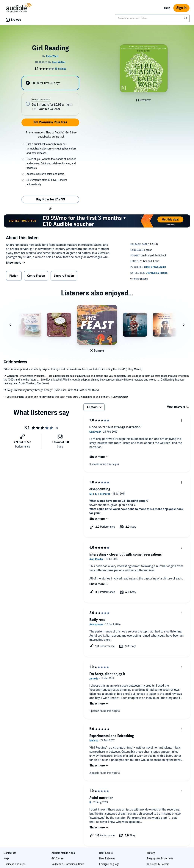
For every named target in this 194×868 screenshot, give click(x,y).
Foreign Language (109, 864)
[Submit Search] (186, 18)
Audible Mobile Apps (63, 853)
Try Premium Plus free (50, 122)
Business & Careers (158, 864)
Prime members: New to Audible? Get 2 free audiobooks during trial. (51, 135)
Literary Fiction (64, 276)
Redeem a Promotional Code (68, 864)
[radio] (50, 83)
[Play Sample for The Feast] (97, 351)
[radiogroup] (50, 96)
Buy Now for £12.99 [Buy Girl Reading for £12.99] (50, 199)
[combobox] (152, 18)
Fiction (14, 276)
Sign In (181, 8)
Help (167, 8)
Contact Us (10, 853)
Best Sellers (106, 853)
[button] (50, 208)
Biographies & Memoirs (160, 859)
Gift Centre (57, 859)
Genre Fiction (36, 276)
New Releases (107, 859)
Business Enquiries (15, 864)
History (151, 853)
